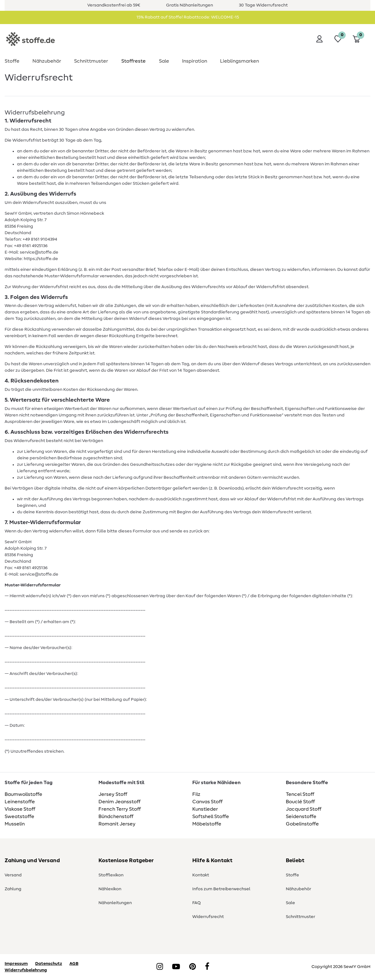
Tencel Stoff (300, 794)
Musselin (15, 824)
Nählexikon (110, 889)
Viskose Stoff (20, 809)
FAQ (196, 903)
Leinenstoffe (20, 802)
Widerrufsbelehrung (26, 970)
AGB (74, 964)
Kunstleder (205, 809)
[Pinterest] (192, 967)
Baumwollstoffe (23, 794)
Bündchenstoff (116, 817)
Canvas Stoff (207, 802)
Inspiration (195, 61)
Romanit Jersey (117, 824)
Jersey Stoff (113, 794)
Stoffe (12, 61)
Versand (13, 875)
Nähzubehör (47, 61)
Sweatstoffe (19, 817)
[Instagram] (160, 967)
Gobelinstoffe (302, 824)
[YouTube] (176, 967)
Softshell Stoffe (211, 817)
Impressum (16, 964)
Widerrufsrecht (208, 917)
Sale (164, 61)
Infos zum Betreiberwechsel (221, 889)
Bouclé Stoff (300, 802)
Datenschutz (49, 964)
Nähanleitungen (115, 903)
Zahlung (13, 889)
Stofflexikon (111, 875)
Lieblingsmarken (240, 61)
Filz (196, 794)
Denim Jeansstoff (119, 802)
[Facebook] (207, 967)
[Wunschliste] (338, 39)
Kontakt (201, 875)
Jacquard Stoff (304, 809)
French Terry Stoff (120, 809)
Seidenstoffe (301, 817)
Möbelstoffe (207, 824)
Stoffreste (133, 61)
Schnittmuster (91, 61)
